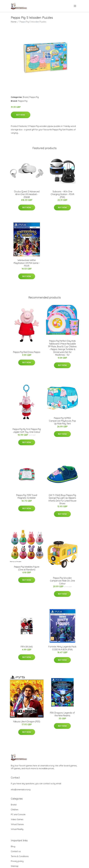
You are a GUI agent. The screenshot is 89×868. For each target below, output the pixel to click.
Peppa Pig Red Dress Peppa (27, 352)
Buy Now (21, 115)
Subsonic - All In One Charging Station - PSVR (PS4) (62, 194)
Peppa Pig (34, 97)
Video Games (17, 819)
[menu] (75, 6)
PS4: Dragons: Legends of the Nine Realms (62, 714)
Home (14, 22)
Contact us (16, 851)
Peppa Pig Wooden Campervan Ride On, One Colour (62, 581)
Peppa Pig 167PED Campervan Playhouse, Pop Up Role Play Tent (62, 421)
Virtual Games (17, 824)
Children (15, 810)
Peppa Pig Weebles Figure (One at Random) (27, 568)
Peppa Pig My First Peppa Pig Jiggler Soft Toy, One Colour (27, 431)
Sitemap (15, 866)
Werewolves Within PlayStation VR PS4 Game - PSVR (27, 263)
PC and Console (18, 814)
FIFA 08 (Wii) (27, 647)
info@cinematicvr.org (21, 790)
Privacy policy (17, 861)
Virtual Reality (17, 829)
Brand (26, 97)
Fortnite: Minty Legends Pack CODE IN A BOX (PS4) (62, 648)
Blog (13, 846)
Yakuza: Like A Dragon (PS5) (27, 721)
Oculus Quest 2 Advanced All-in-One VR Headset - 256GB (27, 194)
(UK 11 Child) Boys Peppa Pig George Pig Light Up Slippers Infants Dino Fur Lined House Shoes (62, 499)
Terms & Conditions (20, 856)
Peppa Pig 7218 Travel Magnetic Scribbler (27, 497)
